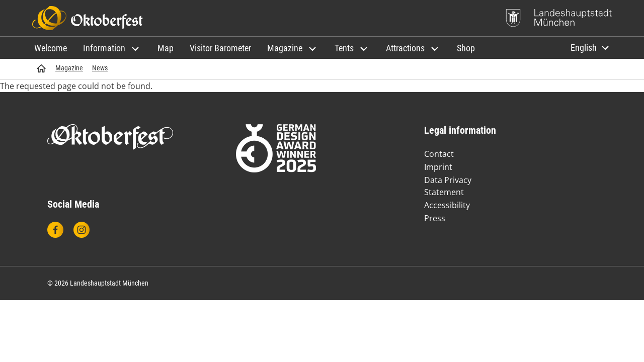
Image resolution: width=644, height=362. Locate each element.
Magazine (69, 68)
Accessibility (447, 205)
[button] (112, 48)
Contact (439, 154)
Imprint (438, 167)
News (100, 68)
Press (435, 218)
